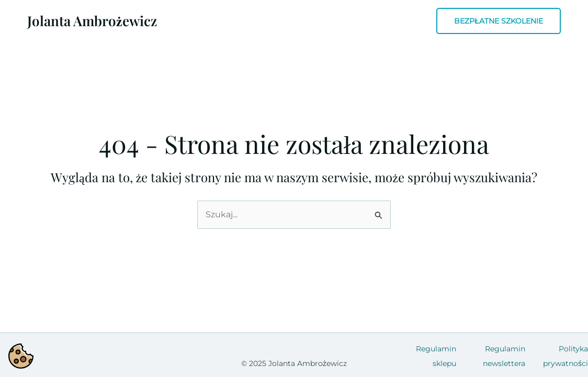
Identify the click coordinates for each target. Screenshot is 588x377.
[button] (499, 21)
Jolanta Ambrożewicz (92, 21)
